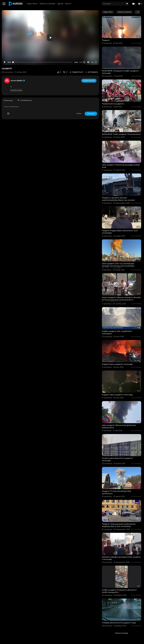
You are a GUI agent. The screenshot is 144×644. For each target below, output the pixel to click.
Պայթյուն (106, 40)
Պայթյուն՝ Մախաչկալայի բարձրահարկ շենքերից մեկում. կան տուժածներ (119, 525)
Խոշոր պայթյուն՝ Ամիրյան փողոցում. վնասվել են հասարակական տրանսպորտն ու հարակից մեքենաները (121, 300)
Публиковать (91, 114)
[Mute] (88, 62)
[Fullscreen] (96, 62)
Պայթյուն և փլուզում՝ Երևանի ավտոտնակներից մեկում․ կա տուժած (118, 199)
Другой (61, 4)
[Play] (5, 62)
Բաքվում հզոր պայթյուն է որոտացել (117, 364)
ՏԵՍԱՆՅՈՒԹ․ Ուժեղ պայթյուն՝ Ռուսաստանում (121, 134)
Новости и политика (48, 4)
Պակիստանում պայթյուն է (113, 104)
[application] (50, 38)
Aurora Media (18, 81)
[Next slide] (138, 12)
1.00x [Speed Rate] (81, 62)
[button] (140, 4)
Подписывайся (89, 81)
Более (69, 4)
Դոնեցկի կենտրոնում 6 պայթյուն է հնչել (119, 623)
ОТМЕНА (79, 114)
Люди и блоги (32, 4)
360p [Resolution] (92, 62)
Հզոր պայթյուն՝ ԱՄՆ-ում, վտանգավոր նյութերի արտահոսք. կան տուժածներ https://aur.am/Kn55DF (118, 266)
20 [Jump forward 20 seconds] (84, 62)
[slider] (43, 62)
